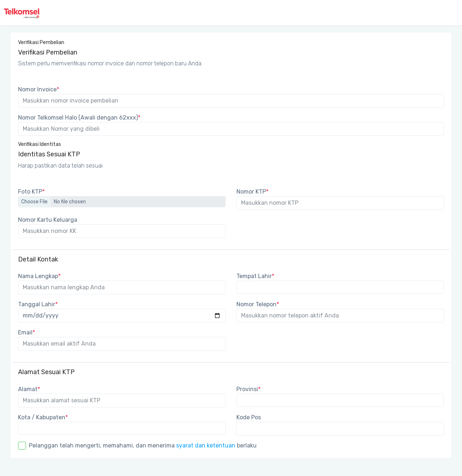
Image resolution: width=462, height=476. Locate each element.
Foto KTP (31, 192)
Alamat (29, 389)
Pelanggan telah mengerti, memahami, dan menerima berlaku (143, 445)
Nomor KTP (252, 192)
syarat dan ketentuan (206, 445)
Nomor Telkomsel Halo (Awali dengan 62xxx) (79, 118)
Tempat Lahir (255, 276)
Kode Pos (249, 417)
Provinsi (249, 389)
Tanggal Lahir (38, 304)
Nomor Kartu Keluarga (48, 220)
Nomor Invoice (39, 89)
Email (27, 332)
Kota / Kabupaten (43, 417)
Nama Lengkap (39, 276)
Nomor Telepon (258, 304)
